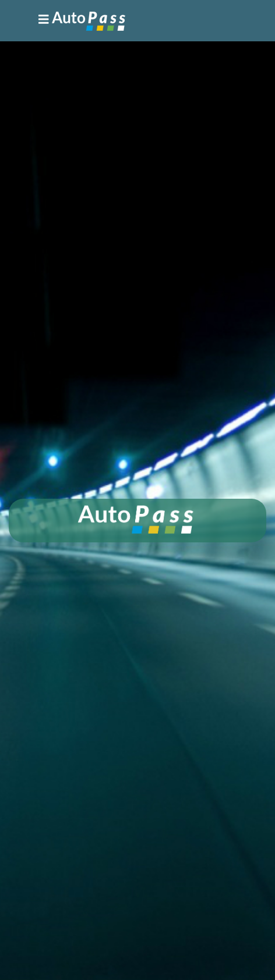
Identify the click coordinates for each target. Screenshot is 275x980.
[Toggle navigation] (82, 21)
